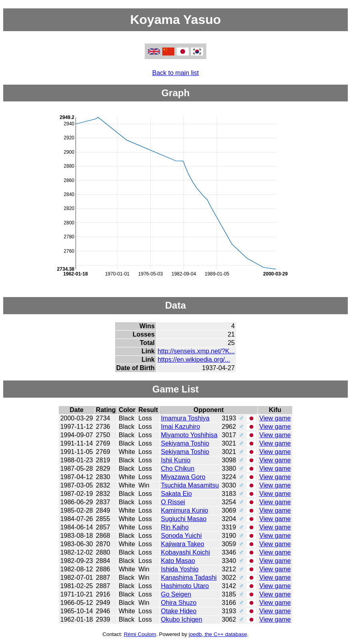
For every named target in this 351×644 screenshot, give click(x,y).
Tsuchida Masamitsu (190, 485)
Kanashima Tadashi (188, 578)
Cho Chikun (177, 469)
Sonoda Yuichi (181, 536)
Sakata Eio (176, 494)
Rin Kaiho (175, 527)
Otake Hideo (178, 611)
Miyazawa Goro (183, 477)
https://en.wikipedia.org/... (194, 360)
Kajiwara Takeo (182, 544)
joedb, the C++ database (218, 634)
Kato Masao (178, 561)
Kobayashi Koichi (185, 552)
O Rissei (173, 502)
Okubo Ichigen (181, 619)
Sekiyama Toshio (185, 443)
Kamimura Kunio (184, 510)
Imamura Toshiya (185, 418)
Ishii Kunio (175, 460)
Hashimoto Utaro (185, 586)
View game (275, 418)
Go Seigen (176, 594)
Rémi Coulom (140, 634)
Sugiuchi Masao (183, 519)
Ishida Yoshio (179, 569)
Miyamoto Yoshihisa (189, 435)
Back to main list (175, 73)
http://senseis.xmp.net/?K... (196, 351)
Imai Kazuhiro (180, 427)
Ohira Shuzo (178, 603)
